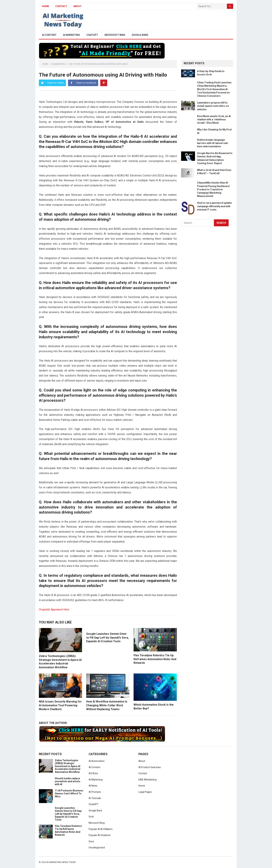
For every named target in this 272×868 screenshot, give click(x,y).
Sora (91, 841)
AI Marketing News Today (61, 862)
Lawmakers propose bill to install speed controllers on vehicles (213, 106)
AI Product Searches (150, 767)
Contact (61, 6)
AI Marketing (71, 35)
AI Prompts (95, 792)
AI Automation (97, 761)
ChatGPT (92, 35)
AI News (93, 786)
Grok (91, 817)
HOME (46, 6)
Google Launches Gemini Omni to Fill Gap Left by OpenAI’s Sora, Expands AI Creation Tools (107, 638)
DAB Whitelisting (147, 780)
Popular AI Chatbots (100, 835)
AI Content (49, 35)
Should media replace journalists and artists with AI (68, 781)
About (78, 6)
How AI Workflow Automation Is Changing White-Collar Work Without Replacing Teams (107, 705)
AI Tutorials (95, 798)
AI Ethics (93, 773)
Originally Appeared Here (54, 609)
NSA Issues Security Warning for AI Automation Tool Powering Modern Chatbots (60, 705)
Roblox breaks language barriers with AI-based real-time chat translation (213, 143)
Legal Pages (145, 792)
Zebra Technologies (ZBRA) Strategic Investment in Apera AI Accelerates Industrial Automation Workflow (68, 766)
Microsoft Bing (115, 35)
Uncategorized (97, 848)
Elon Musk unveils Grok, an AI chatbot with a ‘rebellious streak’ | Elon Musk (214, 119)
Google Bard (140, 35)
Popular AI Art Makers (101, 829)
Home (45, 64)
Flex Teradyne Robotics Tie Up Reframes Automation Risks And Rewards (155, 659)
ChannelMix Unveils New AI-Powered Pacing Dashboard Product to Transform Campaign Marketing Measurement (213, 189)
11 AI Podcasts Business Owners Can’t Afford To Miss (69, 793)
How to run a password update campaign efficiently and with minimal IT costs (214, 206)
